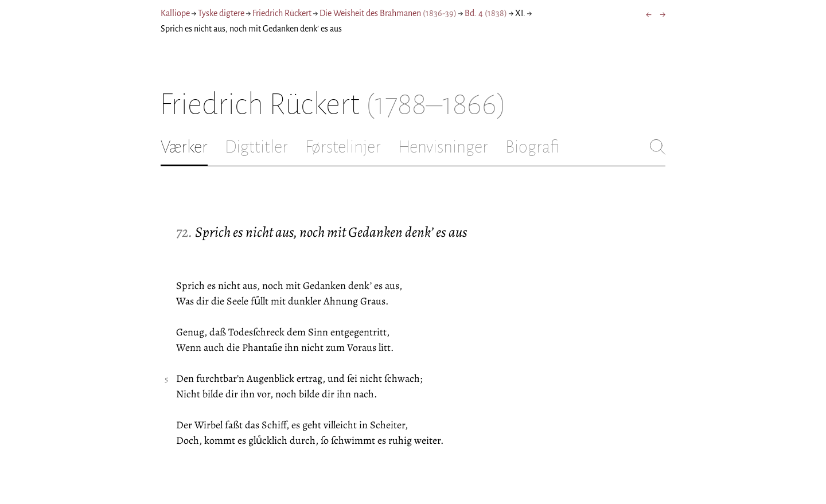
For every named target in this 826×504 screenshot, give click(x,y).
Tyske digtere (221, 13)
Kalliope (175, 13)
